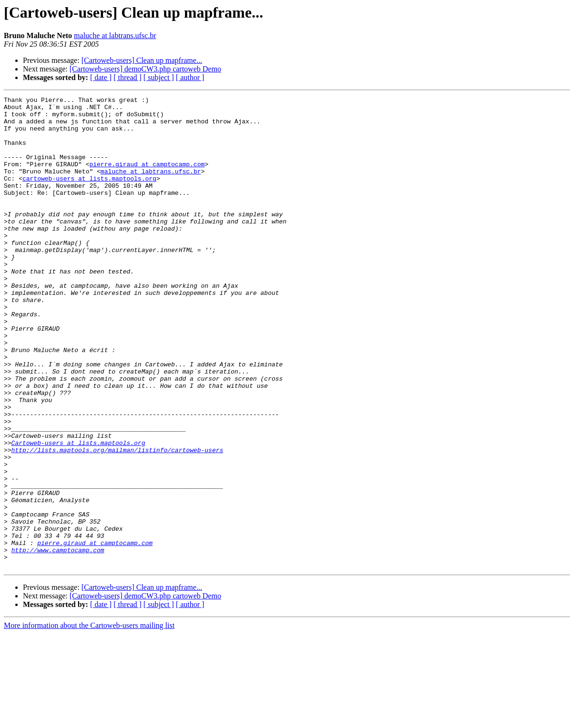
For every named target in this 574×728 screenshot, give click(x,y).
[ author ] (190, 77)
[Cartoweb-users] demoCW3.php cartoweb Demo (145, 69)
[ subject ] (159, 77)
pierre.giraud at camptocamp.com (147, 178)
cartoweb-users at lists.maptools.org (89, 195)
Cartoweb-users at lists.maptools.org (78, 513)
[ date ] (101, 77)
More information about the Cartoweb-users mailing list (89, 720)
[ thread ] (128, 77)
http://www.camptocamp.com (58, 641)
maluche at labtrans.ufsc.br (115, 35)
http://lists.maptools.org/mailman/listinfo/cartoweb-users (118, 521)
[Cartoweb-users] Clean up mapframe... (142, 60)
